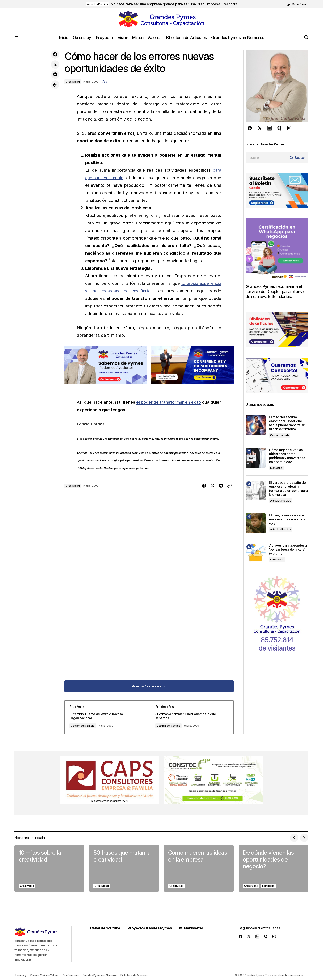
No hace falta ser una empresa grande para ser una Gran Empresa (165, 4)
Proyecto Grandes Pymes (151, 928)
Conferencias (71, 975)
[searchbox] (266, 158)
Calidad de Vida (280, 435)
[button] (297, 4)
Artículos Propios (98, 4)
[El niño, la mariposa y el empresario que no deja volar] (256, 523)
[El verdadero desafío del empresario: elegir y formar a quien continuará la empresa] (256, 491)
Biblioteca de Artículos (134, 975)
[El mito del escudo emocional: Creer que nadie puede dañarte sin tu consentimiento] (256, 425)
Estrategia (268, 886)
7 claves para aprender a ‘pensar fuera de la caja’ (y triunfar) (288, 549)
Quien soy (21, 975)
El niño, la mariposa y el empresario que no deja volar (287, 519)
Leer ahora (229, 4)
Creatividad (73, 82)
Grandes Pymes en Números (100, 975)
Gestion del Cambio (86, 726)
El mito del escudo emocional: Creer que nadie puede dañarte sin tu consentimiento (287, 423)
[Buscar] (297, 158)
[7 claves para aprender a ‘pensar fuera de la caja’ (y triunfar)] (256, 553)
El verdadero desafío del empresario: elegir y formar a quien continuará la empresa (288, 489)
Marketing (276, 468)
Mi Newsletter (193, 928)
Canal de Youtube (106, 928)
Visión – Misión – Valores (45, 975)
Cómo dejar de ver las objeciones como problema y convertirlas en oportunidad (287, 456)
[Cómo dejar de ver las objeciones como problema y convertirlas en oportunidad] (256, 458)
